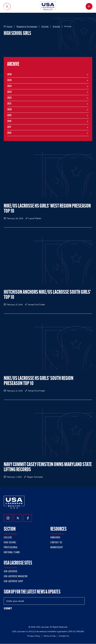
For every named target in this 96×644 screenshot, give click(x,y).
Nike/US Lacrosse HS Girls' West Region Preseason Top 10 (47, 209)
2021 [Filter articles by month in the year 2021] (9, 104)
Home (9, 26)
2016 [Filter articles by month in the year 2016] (9, 133)
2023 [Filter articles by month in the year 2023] (9, 92)
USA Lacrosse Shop (13, 581)
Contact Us (56, 543)
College (8, 538)
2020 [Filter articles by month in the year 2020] (9, 110)
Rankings (55, 538)
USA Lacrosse (11, 572)
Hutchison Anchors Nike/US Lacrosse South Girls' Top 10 (47, 295)
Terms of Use (49, 636)
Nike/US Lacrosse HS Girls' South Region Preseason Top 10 (39, 381)
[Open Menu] (89, 6)
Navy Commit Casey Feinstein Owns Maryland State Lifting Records (48, 467)
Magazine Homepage (27, 26)
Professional (11, 548)
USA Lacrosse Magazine (16, 576)
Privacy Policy (34, 636)
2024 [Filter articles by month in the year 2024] (9, 86)
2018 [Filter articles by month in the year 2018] (9, 121)
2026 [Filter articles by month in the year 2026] (9, 75)
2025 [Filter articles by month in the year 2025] (9, 80)
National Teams (12, 553)
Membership (57, 548)
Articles (45, 26)
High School (10, 543)
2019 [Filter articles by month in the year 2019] (9, 115)
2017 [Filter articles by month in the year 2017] (9, 127)
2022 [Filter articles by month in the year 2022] (9, 98)
